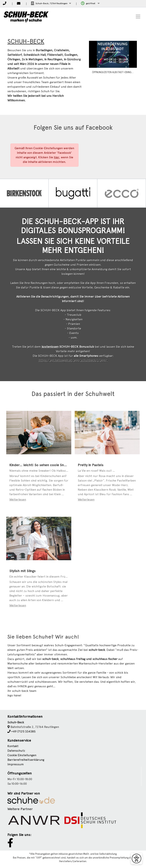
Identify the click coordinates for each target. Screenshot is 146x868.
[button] (51, 4)
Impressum (16, 781)
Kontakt (13, 763)
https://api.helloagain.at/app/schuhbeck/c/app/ (73, 377)
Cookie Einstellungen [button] (22, 772)
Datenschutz (16, 767)
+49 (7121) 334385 (21, 748)
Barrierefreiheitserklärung (26, 777)
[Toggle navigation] (138, 17)
